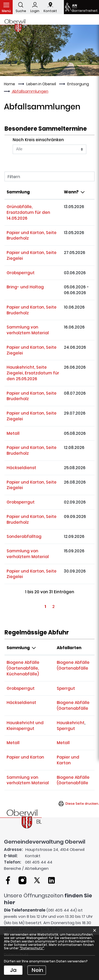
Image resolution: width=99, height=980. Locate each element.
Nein (37, 970)
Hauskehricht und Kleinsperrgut (25, 726)
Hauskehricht (71, 723)
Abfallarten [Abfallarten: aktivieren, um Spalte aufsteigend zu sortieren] (69, 648)
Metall (13, 433)
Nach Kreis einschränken (38, 140)
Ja (13, 970)
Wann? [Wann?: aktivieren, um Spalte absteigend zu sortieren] (71, 192)
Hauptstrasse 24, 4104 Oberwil (55, 849)
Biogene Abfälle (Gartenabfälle (73, 665)
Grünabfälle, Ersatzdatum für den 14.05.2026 (28, 212)
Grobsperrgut (21, 273)
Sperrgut (66, 688)
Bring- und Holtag (25, 287)
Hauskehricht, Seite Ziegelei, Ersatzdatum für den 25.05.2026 (33, 373)
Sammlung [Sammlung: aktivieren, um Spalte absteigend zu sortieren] (18, 648)
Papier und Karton (25, 757)
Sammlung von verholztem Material (28, 330)
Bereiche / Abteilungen (26, 868)
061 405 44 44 (39, 862)
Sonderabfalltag (24, 536)
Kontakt (33, 856)
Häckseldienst (21, 468)
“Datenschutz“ (32, 948)
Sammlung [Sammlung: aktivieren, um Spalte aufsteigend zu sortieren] (18, 192)
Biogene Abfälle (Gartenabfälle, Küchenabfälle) (23, 668)
